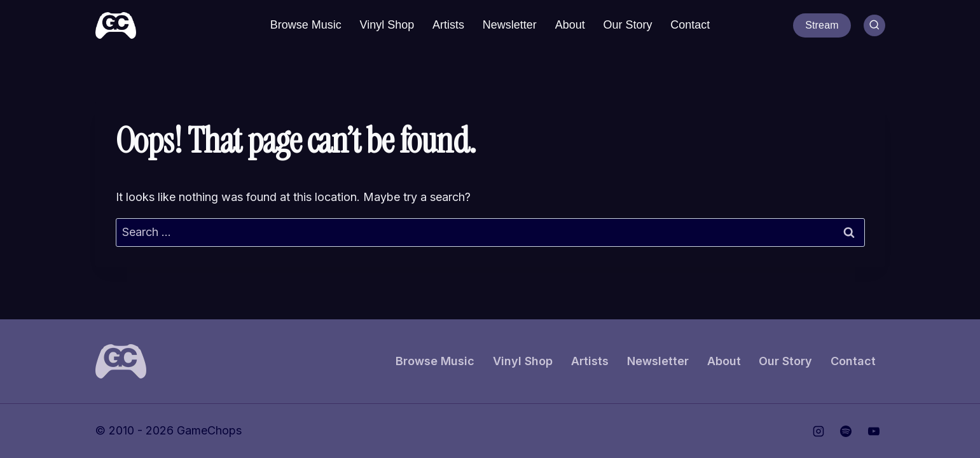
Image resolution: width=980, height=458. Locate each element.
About (570, 25)
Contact (690, 25)
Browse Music (306, 25)
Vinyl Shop (387, 25)
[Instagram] (818, 431)
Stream (822, 25)
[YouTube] (874, 431)
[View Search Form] (874, 25)
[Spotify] (846, 431)
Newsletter (510, 25)
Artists (448, 25)
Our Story (627, 25)
